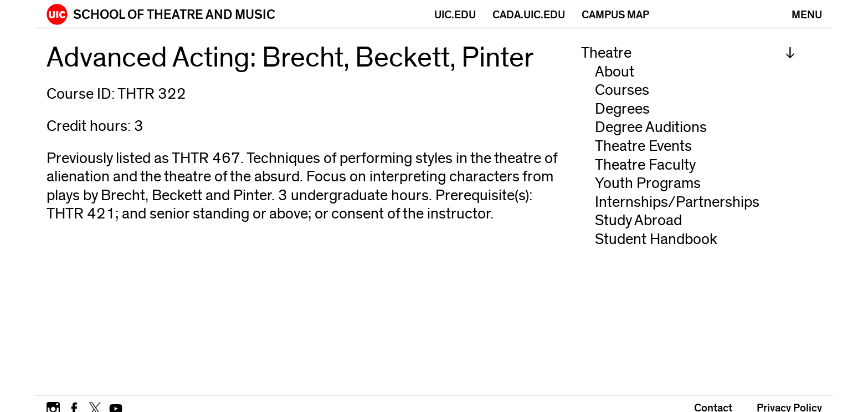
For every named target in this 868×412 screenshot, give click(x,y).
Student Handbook (656, 239)
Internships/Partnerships (677, 202)
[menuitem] (688, 53)
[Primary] (807, 14)
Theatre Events (643, 146)
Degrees (622, 109)
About (615, 72)
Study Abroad (638, 220)
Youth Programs (648, 183)
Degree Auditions (651, 127)
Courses (622, 90)
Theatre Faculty (645, 165)
